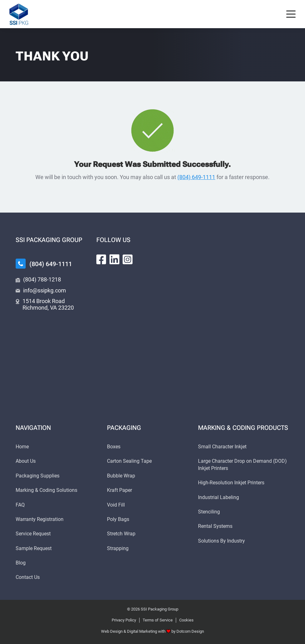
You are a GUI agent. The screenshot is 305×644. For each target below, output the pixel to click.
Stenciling (209, 512)
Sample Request (34, 548)
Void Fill (116, 505)
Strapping (118, 548)
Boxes (114, 447)
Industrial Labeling (219, 497)
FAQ (20, 505)
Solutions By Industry (221, 541)
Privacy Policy (124, 620)
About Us (26, 461)
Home (22, 447)
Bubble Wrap (121, 476)
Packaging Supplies (38, 476)
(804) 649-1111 (196, 177)
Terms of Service (158, 620)
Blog (21, 563)
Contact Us (28, 577)
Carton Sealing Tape (129, 461)
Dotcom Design (190, 631)
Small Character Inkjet (222, 447)
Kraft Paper (119, 490)
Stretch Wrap (121, 534)
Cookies (186, 620)
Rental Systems (215, 526)
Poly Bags (118, 519)
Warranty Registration (40, 519)
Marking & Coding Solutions (46, 490)
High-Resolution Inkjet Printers (231, 483)
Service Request (33, 534)
